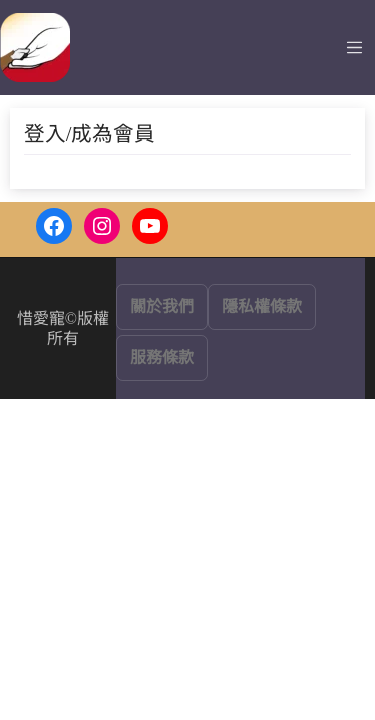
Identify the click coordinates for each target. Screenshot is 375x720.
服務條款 (162, 357)
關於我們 (162, 306)
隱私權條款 (262, 306)
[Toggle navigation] (354, 47)
